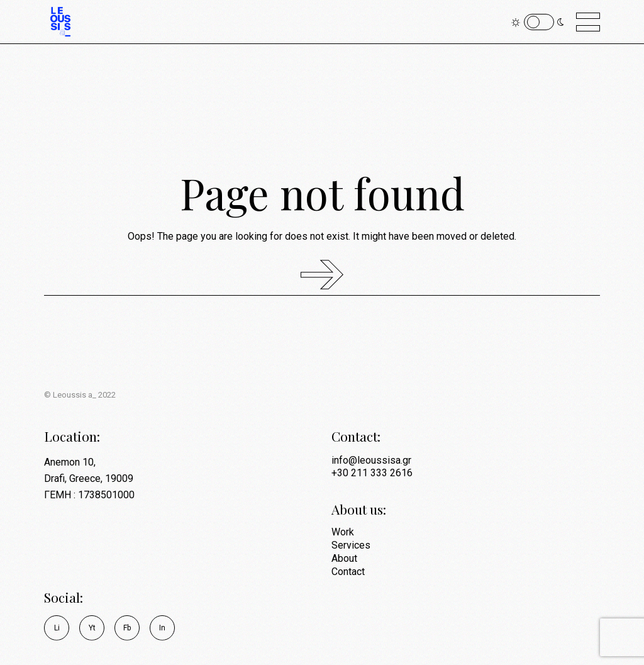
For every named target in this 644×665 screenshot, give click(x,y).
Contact (348, 572)
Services (351, 545)
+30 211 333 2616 (372, 473)
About (344, 558)
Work (343, 532)
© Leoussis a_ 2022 (80, 395)
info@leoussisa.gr (371, 460)
